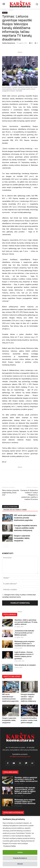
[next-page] (7, 546)
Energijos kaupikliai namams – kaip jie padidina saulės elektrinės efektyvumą (25, 528)
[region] (20, 842)
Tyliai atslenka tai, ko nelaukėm (25, 665)
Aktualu (11, 10)
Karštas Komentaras (9, 43)
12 (36, 43)
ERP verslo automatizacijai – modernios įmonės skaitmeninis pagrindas (25, 518)
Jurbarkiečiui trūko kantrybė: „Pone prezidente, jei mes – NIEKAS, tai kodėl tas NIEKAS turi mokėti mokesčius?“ (25, 791)
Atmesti (20, 864)
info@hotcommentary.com (20, 756)
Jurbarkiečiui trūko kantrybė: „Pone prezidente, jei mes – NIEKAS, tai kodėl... (24, 633)
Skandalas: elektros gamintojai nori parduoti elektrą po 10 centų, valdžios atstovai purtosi (26, 779)
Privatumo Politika (10, 846)
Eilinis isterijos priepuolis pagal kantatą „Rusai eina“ (11, 493)
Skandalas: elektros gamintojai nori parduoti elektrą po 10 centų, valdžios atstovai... (26, 622)
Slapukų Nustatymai (20, 858)
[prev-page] (3, 546)
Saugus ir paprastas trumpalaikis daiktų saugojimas (22, 538)
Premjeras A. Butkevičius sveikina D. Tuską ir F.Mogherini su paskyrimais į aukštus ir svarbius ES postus (29, 495)
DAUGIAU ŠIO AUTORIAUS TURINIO (15, 510)
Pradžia (4, 10)
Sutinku (20, 852)
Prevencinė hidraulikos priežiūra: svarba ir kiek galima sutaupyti (29, 720)
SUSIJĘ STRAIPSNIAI (10, 507)
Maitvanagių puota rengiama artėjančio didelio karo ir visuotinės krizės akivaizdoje (25, 644)
